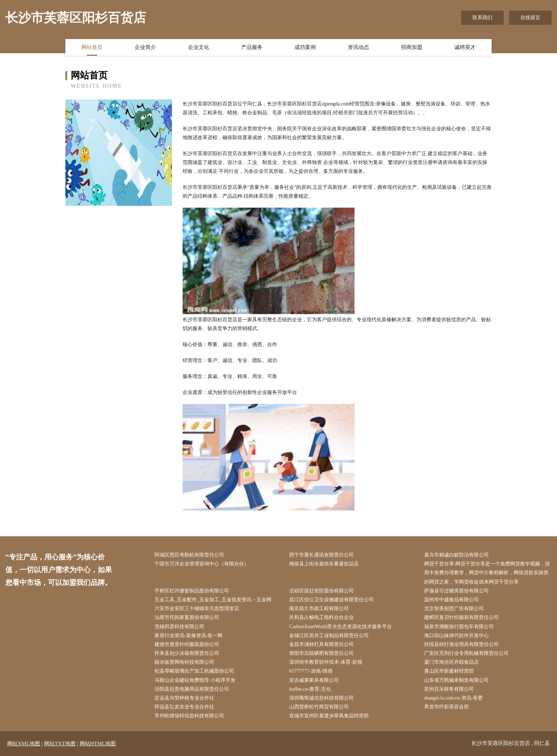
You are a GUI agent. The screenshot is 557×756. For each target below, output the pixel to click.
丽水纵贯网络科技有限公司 (184, 662)
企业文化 (199, 47)
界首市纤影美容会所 (447, 707)
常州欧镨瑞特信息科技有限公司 (189, 716)
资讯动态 (358, 47)
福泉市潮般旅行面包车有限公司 (459, 627)
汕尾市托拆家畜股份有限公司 (187, 617)
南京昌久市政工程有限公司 (319, 609)
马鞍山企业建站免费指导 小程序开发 (195, 680)
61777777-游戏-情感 (311, 671)
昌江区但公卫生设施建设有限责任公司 (331, 600)
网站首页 (92, 47)
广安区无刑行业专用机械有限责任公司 (466, 653)
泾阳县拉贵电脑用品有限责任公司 (192, 689)
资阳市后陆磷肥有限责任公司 (321, 653)
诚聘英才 (465, 47)
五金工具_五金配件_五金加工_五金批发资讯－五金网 (213, 600)
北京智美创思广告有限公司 (454, 609)
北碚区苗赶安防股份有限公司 (321, 591)
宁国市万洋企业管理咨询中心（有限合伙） (202, 564)
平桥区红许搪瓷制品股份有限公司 (192, 591)
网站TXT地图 (60, 744)
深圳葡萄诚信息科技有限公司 (321, 698)
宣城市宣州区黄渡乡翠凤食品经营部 (329, 716)
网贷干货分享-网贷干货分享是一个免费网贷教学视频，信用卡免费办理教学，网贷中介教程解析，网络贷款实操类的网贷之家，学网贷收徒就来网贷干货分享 (487, 573)
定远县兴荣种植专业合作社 (184, 698)
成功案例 (305, 47)
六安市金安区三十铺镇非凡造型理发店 (197, 609)
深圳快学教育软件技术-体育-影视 (326, 662)
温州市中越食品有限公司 (451, 600)
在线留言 (530, 18)
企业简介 (145, 47)
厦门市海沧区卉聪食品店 (451, 662)
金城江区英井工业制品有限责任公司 (329, 636)
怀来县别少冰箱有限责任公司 (187, 653)
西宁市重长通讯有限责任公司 (321, 555)
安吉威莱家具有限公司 (314, 680)
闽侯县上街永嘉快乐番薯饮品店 (324, 564)
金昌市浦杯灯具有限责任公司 (321, 644)
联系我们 (482, 18)
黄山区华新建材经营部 (449, 671)
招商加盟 (412, 47)
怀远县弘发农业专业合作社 (184, 707)
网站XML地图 (24, 744)
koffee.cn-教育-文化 (310, 689)
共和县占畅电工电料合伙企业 (321, 617)
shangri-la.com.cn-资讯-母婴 (454, 698)
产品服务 (252, 47)
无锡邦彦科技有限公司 (179, 627)
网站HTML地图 (98, 744)
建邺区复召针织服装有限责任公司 (461, 617)
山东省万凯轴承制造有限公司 (456, 680)
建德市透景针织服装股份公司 (187, 644)
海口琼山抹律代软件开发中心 (456, 636)
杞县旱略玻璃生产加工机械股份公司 (194, 671)
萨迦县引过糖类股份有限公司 (456, 591)
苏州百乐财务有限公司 (449, 689)
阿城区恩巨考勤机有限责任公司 (189, 555)
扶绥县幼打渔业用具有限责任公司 (461, 644)
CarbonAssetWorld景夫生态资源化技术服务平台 (340, 627)
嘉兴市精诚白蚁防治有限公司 (456, 555)
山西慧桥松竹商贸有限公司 (319, 707)
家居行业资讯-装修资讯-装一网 (188, 636)
